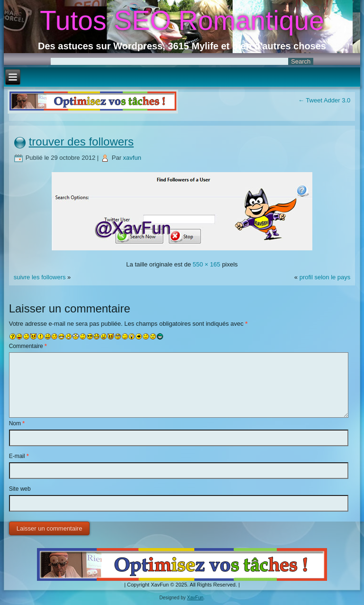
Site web (20, 489)
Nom (17, 423)
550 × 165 (207, 264)
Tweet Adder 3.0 (324, 100)
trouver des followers (81, 142)
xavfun (132, 158)
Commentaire (28, 346)
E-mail (19, 456)
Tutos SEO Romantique (182, 20)
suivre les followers (40, 277)
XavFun (195, 598)
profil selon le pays (325, 277)
